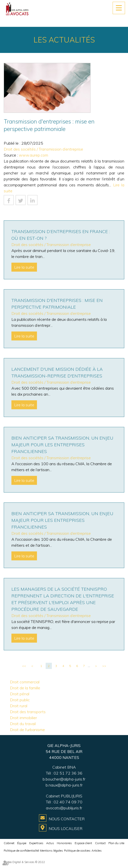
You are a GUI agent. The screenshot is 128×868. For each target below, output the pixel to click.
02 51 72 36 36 (68, 773)
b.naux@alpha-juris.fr (64, 785)
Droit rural (19, 706)
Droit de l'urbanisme (27, 730)
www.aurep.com (33, 155)
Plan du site (116, 843)
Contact (100, 843)
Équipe (22, 843)
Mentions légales (51, 850)
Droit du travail (23, 724)
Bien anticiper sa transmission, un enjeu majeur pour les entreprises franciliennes (62, 445)
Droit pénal (20, 694)
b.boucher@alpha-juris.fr (64, 779)
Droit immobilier (23, 718)
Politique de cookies (77, 850)
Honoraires (64, 843)
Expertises (36, 843)
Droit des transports (28, 712)
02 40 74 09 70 (68, 802)
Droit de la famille (25, 688)
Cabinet (9, 843)
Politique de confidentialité (21, 850)
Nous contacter (67, 819)
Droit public (20, 700)
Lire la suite (24, 267)
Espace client (83, 843)
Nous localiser (65, 828)
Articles (97, 850)
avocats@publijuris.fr (64, 808)
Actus (50, 843)
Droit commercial (25, 682)
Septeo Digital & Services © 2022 (24, 862)
